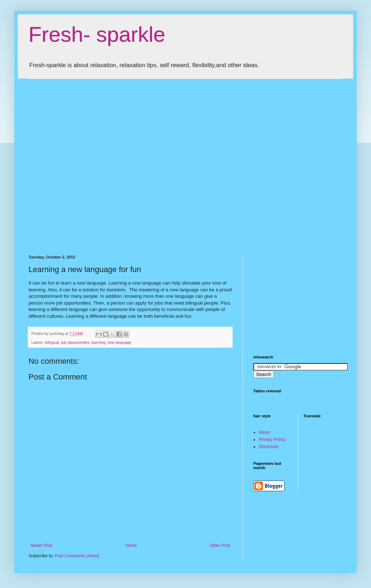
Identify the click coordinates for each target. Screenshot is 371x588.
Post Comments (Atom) (77, 556)
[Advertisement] (71, 161)
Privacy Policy (272, 439)
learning (98, 342)
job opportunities (75, 342)
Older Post (220, 546)
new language (119, 342)
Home (131, 546)
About (264, 432)
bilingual (52, 342)
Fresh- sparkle (97, 34)
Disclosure (269, 447)
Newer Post (41, 546)
